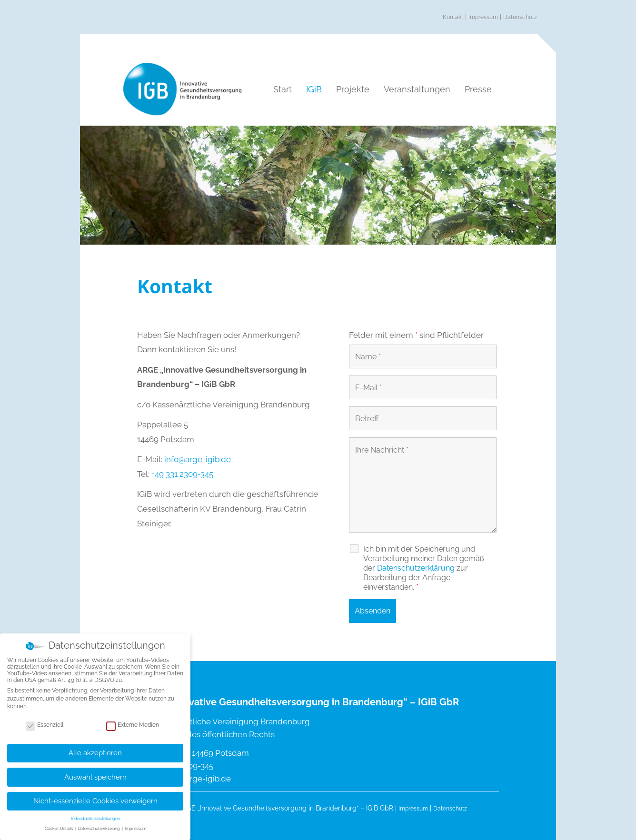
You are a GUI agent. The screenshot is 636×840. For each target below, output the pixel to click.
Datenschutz (520, 17)
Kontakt (453, 17)
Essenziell (45, 720)
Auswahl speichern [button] (95, 772)
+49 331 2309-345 (182, 474)
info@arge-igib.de (198, 459)
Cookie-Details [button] (59, 824)
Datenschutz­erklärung (416, 568)
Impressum (483, 17)
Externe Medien (133, 720)
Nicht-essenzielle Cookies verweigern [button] (95, 796)
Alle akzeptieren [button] (95, 748)
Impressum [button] (135, 824)
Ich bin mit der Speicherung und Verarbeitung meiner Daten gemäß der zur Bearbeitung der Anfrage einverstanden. (424, 568)
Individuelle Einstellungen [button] (95, 814)
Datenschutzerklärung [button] (99, 824)
